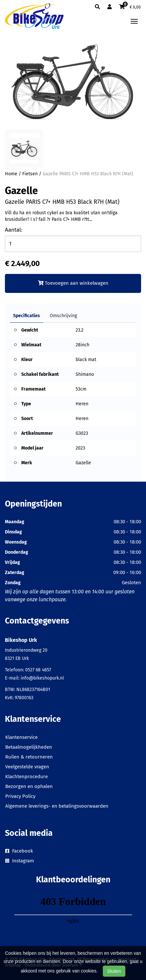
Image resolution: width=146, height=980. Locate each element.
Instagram (20, 861)
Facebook (19, 851)
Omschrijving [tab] (63, 316)
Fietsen (30, 174)
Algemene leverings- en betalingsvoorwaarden (57, 806)
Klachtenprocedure (27, 777)
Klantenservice (21, 737)
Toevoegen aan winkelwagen (73, 283)
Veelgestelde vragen (27, 767)
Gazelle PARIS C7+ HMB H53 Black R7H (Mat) (88, 174)
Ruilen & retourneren (29, 757)
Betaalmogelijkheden (29, 747)
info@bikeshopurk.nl (42, 678)
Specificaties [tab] (27, 316)
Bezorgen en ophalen (29, 786)
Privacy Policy (20, 796)
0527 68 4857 (38, 670)
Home (11, 174)
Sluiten (114, 971)
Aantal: (14, 230)
